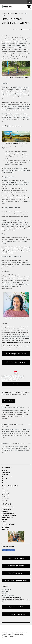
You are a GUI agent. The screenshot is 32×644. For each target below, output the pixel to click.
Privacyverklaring (6, 635)
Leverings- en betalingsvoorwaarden (18, 633)
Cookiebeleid (15, 635)
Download (16, 384)
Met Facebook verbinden (8, 550)
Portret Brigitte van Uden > (16, 362)
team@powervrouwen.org (14, 598)
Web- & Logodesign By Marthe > (16, 614)
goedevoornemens (23, 394)
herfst (21, 392)
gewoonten (10, 394)
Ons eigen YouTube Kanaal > (16, 558)
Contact (4, 483)
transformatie (26, 392)
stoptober (4, 394)
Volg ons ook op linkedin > (16, 573)
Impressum (5, 633)
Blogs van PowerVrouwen (11, 14)
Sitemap (22, 635)
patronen (16, 394)
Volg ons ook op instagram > (16, 566)
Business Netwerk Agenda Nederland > (16, 581)
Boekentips (5, 511)
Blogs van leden (6, 509)
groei (13, 392)
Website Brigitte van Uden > (16, 354)
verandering (8, 392)
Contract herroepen (9, 636)
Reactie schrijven (9, 401)
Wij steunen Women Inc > (16, 607)
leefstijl (17, 392)
